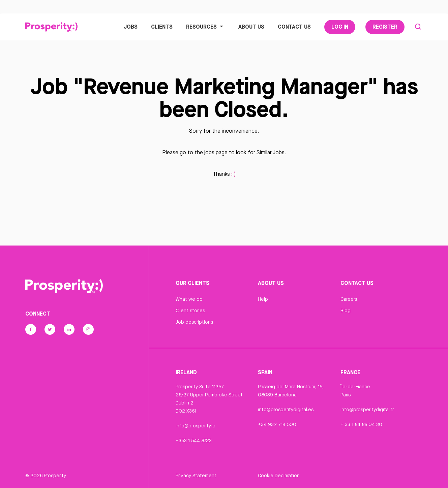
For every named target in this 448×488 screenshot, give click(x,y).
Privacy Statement (196, 476)
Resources (205, 27)
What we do (189, 299)
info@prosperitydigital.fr (367, 410)
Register (385, 27)
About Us (251, 27)
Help (263, 299)
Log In (340, 27)
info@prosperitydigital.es (286, 410)
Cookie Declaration (279, 476)
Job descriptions (194, 322)
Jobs (131, 27)
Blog (346, 311)
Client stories (190, 311)
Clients (162, 27)
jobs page (216, 152)
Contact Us (294, 27)
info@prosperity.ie (196, 426)
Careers (349, 299)
